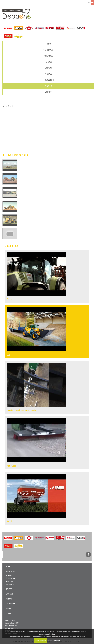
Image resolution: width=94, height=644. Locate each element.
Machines (48, 56)
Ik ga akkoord (41, 640)
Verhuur (48, 68)
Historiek (9, 576)
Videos (48, 86)
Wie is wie (10, 581)
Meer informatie (54, 640)
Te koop (48, 62)
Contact (49, 92)
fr (92, 3)
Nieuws (49, 74)
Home (48, 44)
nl (89, 3)
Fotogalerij (49, 80)
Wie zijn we (48, 50)
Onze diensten (11, 578)
